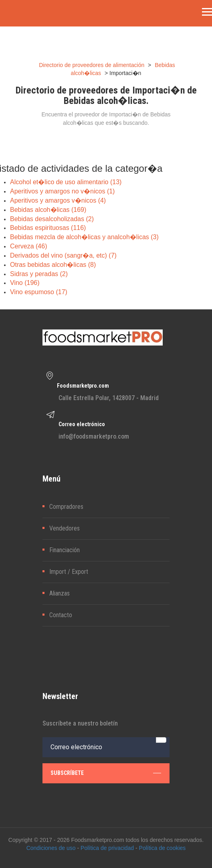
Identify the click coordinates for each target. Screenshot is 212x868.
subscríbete (106, 773)
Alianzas (60, 593)
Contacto (61, 615)
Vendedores (65, 528)
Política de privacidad (107, 848)
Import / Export (69, 572)
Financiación (65, 550)
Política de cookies (163, 848)
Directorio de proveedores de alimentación (92, 65)
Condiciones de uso (51, 848)
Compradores (66, 507)
